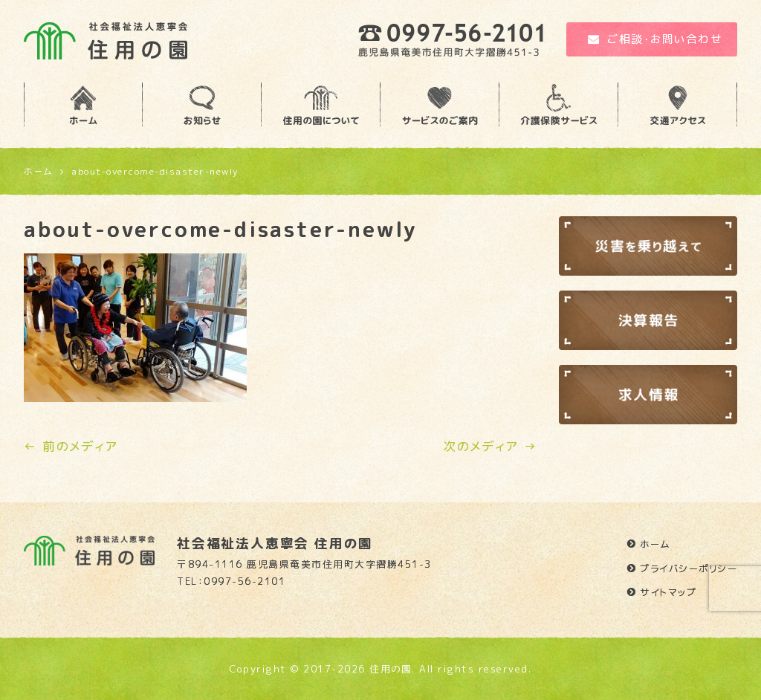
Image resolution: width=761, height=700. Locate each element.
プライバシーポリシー (689, 568)
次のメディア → (490, 446)
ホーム (655, 544)
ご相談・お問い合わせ (655, 39)
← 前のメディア (71, 446)
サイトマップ (668, 592)
